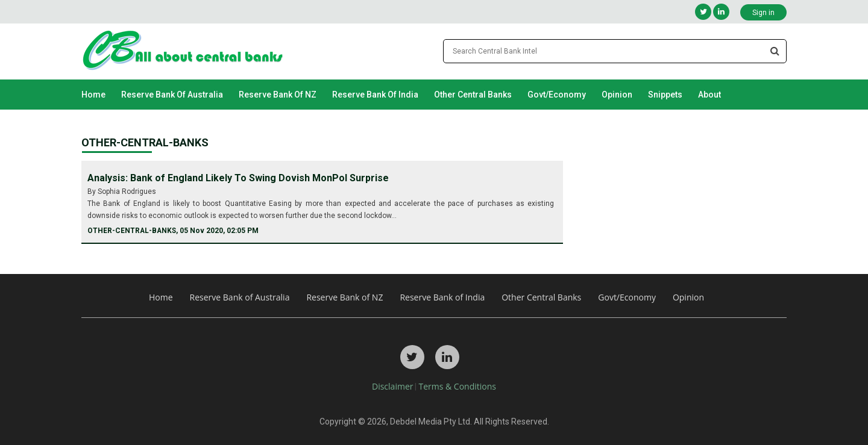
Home (93, 95)
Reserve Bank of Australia (172, 95)
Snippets (665, 95)
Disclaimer (392, 386)
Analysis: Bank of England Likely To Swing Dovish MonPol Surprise (238, 178)
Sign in (763, 13)
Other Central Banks (473, 95)
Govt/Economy (557, 95)
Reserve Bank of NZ (278, 95)
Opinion (617, 95)
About (709, 95)
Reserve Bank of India (375, 95)
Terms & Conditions (457, 386)
